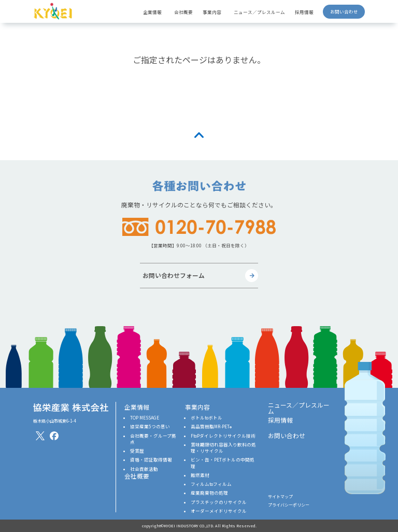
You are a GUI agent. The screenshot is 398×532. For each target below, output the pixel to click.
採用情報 (304, 12)
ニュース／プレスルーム (259, 12)
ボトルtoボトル (207, 417)
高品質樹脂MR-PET (211, 426)
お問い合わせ (344, 11)
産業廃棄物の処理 (209, 493)
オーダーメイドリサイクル (219, 511)
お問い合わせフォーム (174, 275)
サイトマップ (280, 496)
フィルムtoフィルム (211, 484)
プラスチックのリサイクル (219, 502)
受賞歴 (137, 451)
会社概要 (183, 12)
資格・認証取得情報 (151, 459)
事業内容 (197, 407)
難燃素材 (200, 475)
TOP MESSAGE (145, 417)
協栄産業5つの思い (150, 426)
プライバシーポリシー (289, 505)
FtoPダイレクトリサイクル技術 (223, 436)
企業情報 (137, 407)
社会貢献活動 (144, 469)
